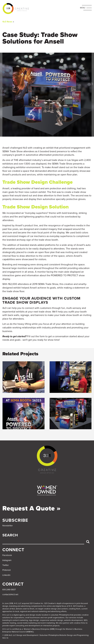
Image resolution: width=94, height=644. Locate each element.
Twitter (6, 565)
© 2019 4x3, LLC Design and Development (20, 635)
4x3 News (7, 22)
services (73, 618)
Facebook (7, 555)
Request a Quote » (32, 508)
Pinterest (6, 570)
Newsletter (8, 526)
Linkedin (6, 575)
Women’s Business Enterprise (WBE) (39, 629)
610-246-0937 (9, 590)
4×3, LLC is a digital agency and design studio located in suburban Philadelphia (36, 615)
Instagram (7, 560)
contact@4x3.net (10, 595)
